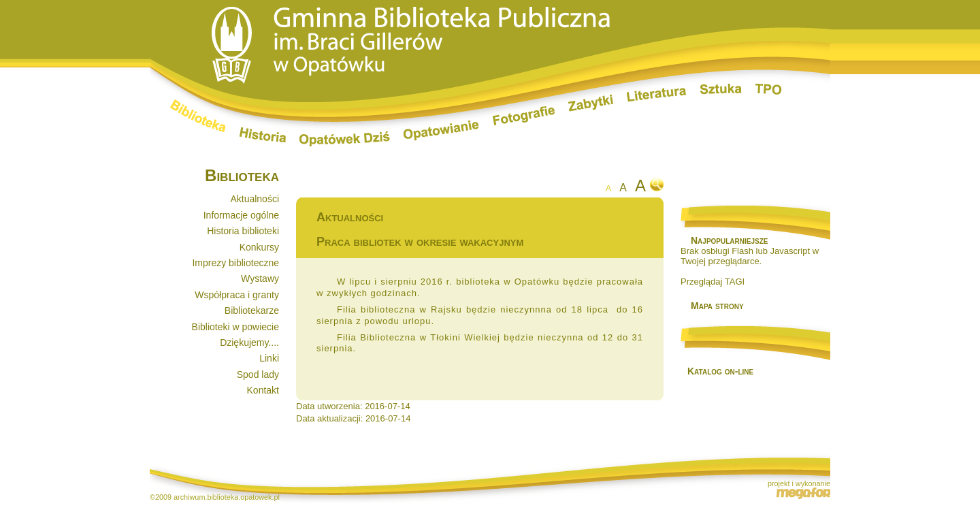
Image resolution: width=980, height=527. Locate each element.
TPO (769, 89)
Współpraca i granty (237, 295)
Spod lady (258, 374)
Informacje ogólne (241, 215)
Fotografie (524, 116)
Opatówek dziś (345, 139)
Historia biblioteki (243, 231)
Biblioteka (198, 116)
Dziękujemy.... (249, 342)
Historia (263, 135)
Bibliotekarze (252, 310)
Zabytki (591, 103)
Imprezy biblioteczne (235, 263)
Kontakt (263, 390)
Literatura (657, 95)
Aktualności (255, 199)
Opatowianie (441, 131)
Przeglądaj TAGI (713, 282)
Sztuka (721, 89)
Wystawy (260, 278)
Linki (269, 358)
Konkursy (259, 247)
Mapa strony (717, 306)
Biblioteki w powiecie (235, 327)
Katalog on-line (720, 371)
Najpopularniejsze (729, 240)
